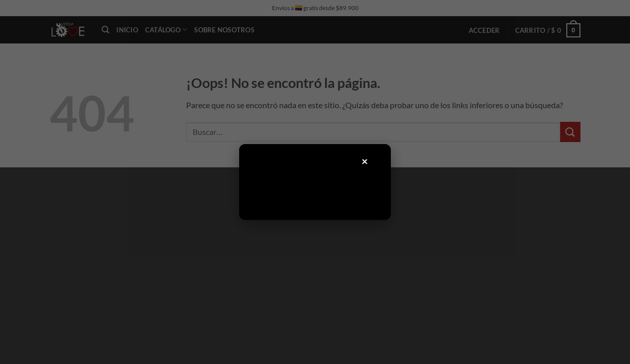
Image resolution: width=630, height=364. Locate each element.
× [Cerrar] (365, 161)
